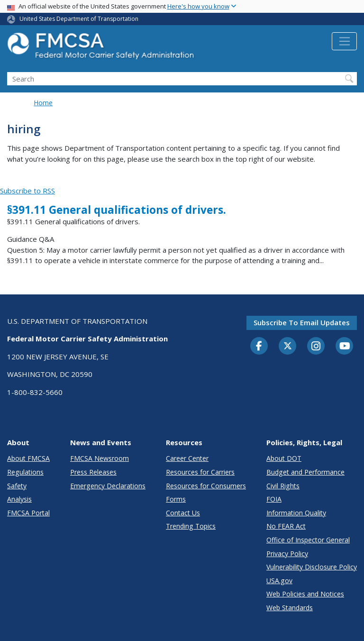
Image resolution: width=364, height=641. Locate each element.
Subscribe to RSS (27, 191)
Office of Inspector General (308, 540)
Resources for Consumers (206, 486)
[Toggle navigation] (344, 41)
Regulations (25, 472)
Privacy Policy (287, 554)
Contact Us (183, 513)
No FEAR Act (286, 526)
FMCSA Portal (28, 513)
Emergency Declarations (108, 486)
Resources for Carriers (200, 472)
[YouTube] (345, 347)
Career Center (187, 458)
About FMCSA (28, 458)
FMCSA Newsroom (100, 458)
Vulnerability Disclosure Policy (312, 567)
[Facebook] (259, 347)
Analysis (19, 499)
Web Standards (290, 608)
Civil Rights (283, 486)
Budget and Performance (305, 472)
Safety (17, 486)
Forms (176, 499)
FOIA (274, 499)
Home (43, 103)
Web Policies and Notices (305, 594)
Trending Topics (191, 526)
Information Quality (296, 513)
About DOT (284, 458)
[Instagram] (316, 347)
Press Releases (93, 472)
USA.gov (279, 581)
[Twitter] (288, 346)
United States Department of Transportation (79, 19)
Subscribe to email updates (302, 322)
